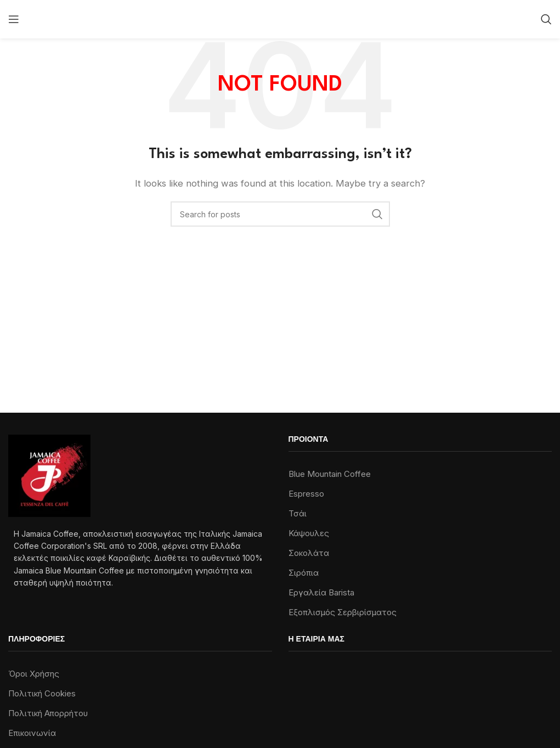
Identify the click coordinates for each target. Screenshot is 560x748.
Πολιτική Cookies (42, 693)
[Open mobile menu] (14, 19)
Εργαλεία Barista (321, 592)
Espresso (306, 494)
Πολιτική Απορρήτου (48, 713)
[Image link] (49, 475)
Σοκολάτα (309, 553)
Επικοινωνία (32, 733)
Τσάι (298, 513)
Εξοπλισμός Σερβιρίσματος (343, 612)
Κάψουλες (309, 533)
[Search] (546, 19)
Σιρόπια (304, 573)
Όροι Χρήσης (34, 674)
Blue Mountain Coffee (330, 474)
